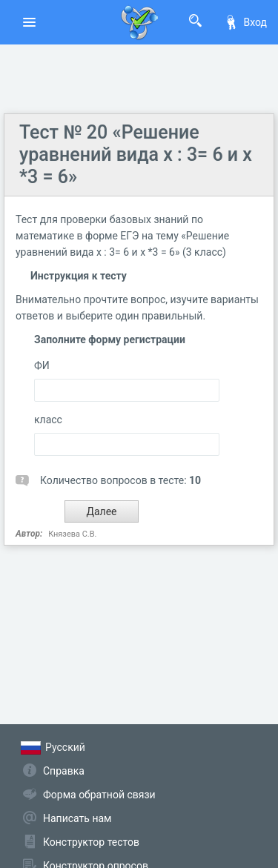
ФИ (42, 365)
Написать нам (77, 818)
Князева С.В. (72, 534)
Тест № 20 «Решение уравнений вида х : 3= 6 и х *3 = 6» (136, 155)
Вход (245, 22)
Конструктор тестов (91, 842)
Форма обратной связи (99, 795)
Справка (64, 771)
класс (48, 420)
